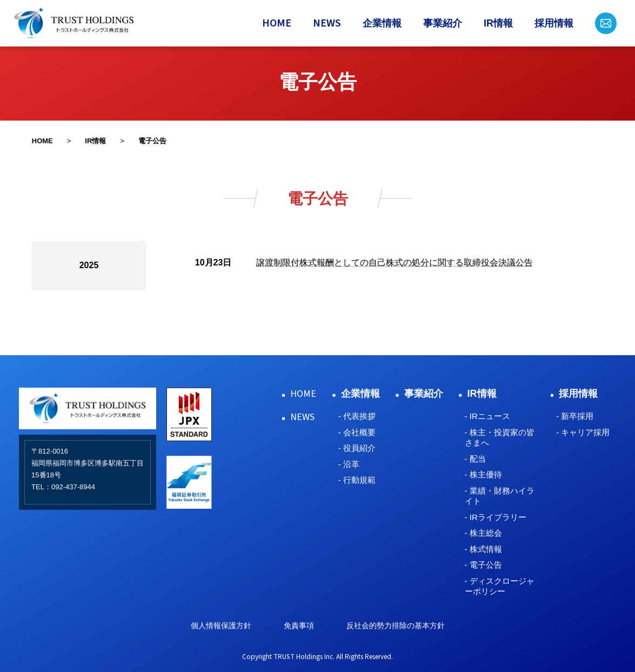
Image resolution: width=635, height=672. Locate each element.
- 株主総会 (483, 533)
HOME (277, 23)
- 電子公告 (483, 565)
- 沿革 (349, 464)
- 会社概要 (357, 432)
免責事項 (299, 626)
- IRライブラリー (496, 517)
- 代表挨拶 (357, 416)
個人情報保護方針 (221, 626)
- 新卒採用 (575, 416)
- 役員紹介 (357, 448)
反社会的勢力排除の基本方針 (396, 626)
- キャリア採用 (583, 432)
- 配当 (475, 459)
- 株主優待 (483, 474)
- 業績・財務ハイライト (500, 496)
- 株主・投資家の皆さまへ (500, 438)
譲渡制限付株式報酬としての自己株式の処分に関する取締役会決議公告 (395, 262)
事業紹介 (443, 23)
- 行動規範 (357, 480)
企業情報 (382, 23)
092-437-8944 (73, 487)
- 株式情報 (483, 549)
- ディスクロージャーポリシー (500, 586)
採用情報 (554, 23)
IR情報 (498, 23)
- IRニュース (487, 416)
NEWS (327, 23)
